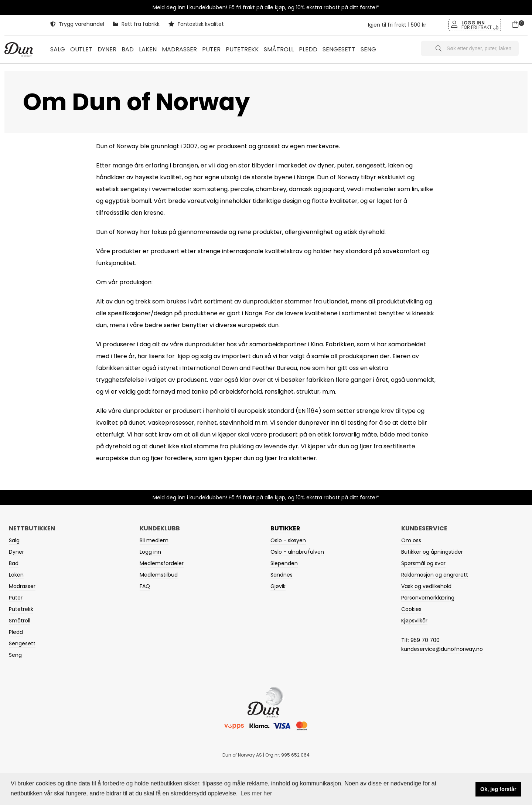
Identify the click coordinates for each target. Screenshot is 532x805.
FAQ (145, 586)
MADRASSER (179, 49)
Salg (58, 49)
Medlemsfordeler (162, 563)
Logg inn (150, 552)
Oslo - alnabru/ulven (297, 552)
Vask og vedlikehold (426, 586)
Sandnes (282, 575)
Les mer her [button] (256, 793)
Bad (14, 563)
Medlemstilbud (159, 575)
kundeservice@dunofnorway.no (442, 649)
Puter (16, 598)
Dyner (16, 552)
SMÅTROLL (279, 49)
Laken (16, 575)
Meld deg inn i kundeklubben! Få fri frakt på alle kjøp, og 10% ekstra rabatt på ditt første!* (266, 7)
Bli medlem (154, 540)
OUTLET (81, 49)
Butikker (285, 528)
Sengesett (22, 643)
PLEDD (308, 49)
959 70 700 (425, 640)
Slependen (284, 563)
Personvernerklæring (428, 598)
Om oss (411, 540)
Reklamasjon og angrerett (435, 575)
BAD (128, 49)
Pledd (16, 632)
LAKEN (148, 49)
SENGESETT (339, 49)
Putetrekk (21, 609)
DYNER (107, 49)
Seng (15, 655)
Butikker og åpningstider (432, 552)
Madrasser (22, 586)
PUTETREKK (242, 49)
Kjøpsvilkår (414, 621)
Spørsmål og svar (423, 563)
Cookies (411, 609)
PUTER (211, 49)
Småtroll (20, 621)
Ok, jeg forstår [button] (498, 789)
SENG (368, 49)
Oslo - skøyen (288, 540)
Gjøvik (278, 586)
